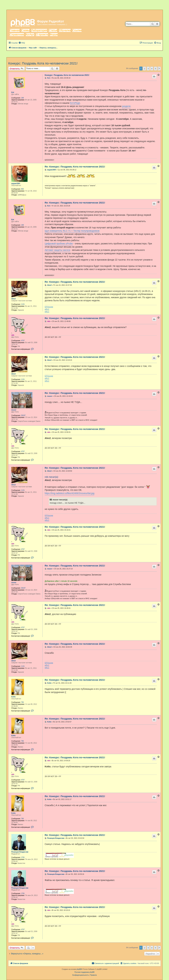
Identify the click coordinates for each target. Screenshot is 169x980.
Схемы (26, 30)
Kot (13, 92)
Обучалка (65, 30)
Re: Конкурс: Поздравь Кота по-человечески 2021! (75, 167)
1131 (23, 304)
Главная (15, 30)
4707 (23, 341)
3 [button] (148, 69)
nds (13, 335)
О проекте (42, 35)
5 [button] (155, 69)
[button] (159, 69)
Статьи (53, 30)
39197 (23, 415)
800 (22, 189)
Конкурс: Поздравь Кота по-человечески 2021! (43, 63)
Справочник (17, 35)
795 (22, 702)
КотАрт (30, 35)
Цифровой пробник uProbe (59, 244)
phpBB (79, 969)
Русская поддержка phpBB (84, 972)
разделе (126, 106)
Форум (54, 35)
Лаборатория (39, 30)
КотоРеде (75, 103)
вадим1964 (16, 184)
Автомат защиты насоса (57, 250)
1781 (23, 857)
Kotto (13, 697)
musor (14, 410)
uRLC (47, 309)
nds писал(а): (52, 477)
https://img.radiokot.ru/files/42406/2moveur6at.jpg (70, 493)
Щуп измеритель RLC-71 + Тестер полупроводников (72, 231)
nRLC (47, 312)
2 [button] (144, 69)
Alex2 (14, 299)
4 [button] (152, 69)
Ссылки (77, 30)
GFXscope (49, 307)
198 (22, 98)
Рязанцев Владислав (20, 852)
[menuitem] (22, 43)
